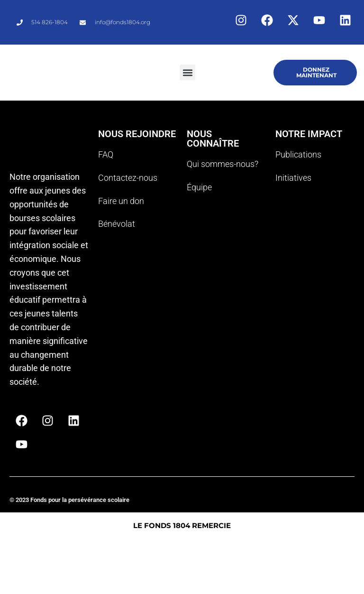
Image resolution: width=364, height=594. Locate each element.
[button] (187, 72)
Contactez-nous (128, 178)
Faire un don (121, 201)
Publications (298, 154)
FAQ (106, 154)
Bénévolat (117, 224)
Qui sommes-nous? (223, 164)
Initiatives (293, 178)
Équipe (199, 187)
